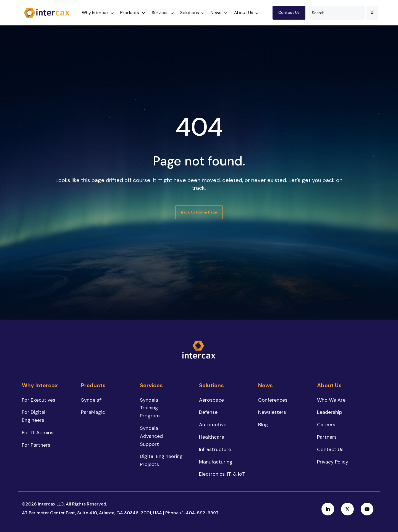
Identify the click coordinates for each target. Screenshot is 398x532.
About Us (244, 13)
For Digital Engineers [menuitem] (34, 416)
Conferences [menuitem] (273, 400)
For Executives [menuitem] (39, 400)
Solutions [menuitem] (211, 385)
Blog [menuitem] (263, 425)
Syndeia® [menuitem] (91, 400)
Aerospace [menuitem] (211, 400)
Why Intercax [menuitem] (40, 385)
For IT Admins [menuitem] (38, 433)
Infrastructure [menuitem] (215, 449)
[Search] (372, 13)
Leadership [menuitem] (330, 412)
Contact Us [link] (289, 12)
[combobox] (336, 13)
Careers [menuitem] (326, 425)
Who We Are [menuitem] (331, 400)
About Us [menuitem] (329, 385)
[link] (47, 12)
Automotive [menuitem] (213, 425)
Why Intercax (95, 13)
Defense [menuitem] (208, 412)
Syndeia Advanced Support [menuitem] (151, 436)
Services (160, 13)
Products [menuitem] (93, 385)
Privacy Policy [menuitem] (333, 462)
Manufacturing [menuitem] (216, 462)
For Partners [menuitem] (36, 445)
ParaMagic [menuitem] (93, 412)
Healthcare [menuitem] (212, 437)
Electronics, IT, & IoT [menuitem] (222, 474)
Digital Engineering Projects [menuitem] (161, 460)
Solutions (190, 13)
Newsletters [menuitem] (272, 412)
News (216, 13)
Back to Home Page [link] (199, 212)
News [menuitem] (265, 385)
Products (130, 13)
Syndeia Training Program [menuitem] (150, 408)
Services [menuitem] (151, 385)
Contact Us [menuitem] (330, 449)
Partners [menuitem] (327, 437)
